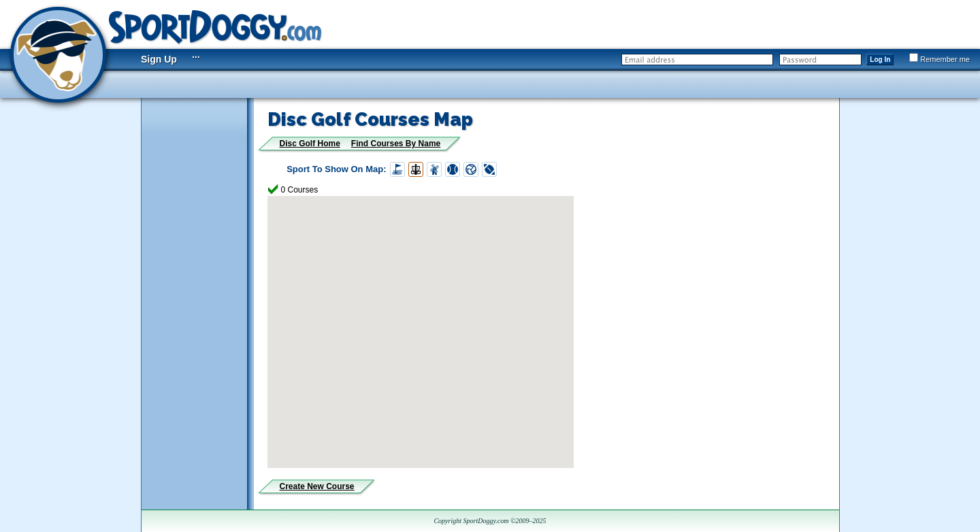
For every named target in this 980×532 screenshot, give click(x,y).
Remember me (940, 59)
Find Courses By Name (396, 144)
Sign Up (159, 59)
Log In (880, 60)
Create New (317, 486)
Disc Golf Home (310, 144)
